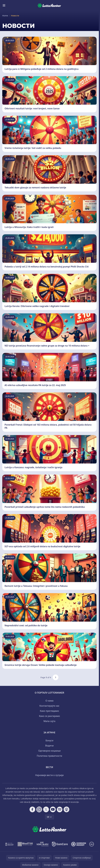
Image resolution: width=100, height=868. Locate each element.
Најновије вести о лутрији (49, 775)
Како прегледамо (49, 711)
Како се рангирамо (49, 716)
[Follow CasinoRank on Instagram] (39, 809)
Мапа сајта (49, 721)
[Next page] (56, 677)
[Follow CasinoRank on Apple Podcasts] (66, 809)
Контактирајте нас (50, 706)
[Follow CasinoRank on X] (46, 809)
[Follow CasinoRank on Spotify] (60, 809)
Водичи (50, 746)
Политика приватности (49, 756)
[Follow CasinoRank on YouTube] (53, 809)
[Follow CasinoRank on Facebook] (32, 809)
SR (49, 817)
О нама (49, 701)
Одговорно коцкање (49, 751)
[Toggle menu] (4, 5)
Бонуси (50, 740)
